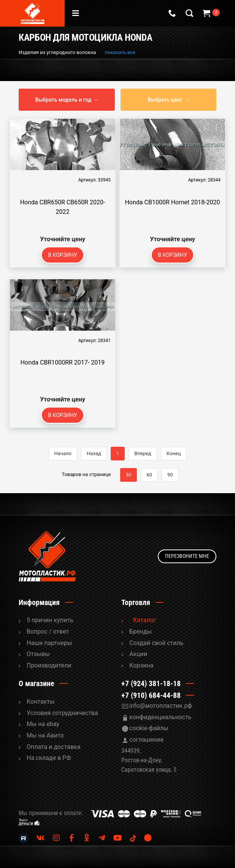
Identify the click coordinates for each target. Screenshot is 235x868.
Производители (49, 665)
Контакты (40, 702)
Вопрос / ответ (48, 631)
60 (149, 475)
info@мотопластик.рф (161, 706)
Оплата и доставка (53, 747)
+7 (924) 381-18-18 (151, 683)
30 (129, 475)
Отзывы (38, 654)
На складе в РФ (49, 758)
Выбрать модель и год (64, 100)
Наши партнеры (49, 643)
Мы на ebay (43, 724)
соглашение (146, 740)
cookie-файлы (149, 728)
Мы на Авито (45, 735)
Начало (63, 453)
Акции (138, 654)
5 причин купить (50, 620)
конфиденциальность (160, 717)
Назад (94, 453)
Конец (174, 453)
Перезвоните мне (187, 556)
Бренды (141, 631)
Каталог (144, 620)
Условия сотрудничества (62, 713)
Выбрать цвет (165, 100)
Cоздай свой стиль (156, 643)
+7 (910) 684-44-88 (151, 695)
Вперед (143, 453)
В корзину (63, 255)
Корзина (141, 665)
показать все (120, 52)
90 (170, 475)
